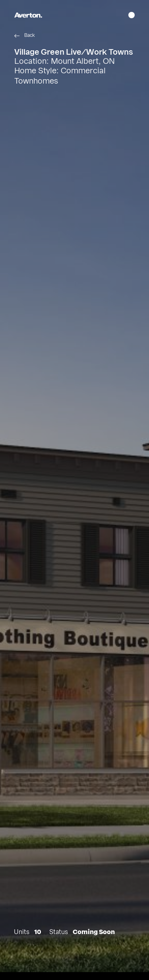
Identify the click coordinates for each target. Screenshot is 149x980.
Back (30, 35)
